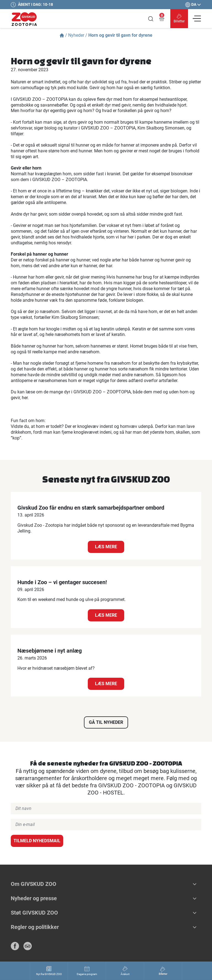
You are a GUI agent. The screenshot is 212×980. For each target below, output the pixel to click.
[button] (195, 884)
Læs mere (106, 547)
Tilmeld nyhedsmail (37, 841)
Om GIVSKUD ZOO (34, 884)
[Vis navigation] (197, 18)
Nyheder (76, 35)
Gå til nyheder (106, 722)
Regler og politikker (35, 927)
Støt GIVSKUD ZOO (34, 913)
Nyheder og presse (34, 898)
